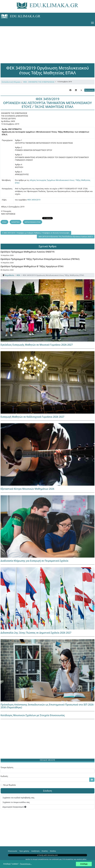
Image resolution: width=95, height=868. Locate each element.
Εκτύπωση (89, 90)
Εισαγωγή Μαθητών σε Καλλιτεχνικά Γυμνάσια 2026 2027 (32, 417)
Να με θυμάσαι (10, 785)
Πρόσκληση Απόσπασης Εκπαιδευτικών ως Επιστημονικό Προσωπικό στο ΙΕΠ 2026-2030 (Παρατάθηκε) (47, 706)
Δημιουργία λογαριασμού (14, 807)
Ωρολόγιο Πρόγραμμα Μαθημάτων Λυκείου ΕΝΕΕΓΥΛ (28, 252)
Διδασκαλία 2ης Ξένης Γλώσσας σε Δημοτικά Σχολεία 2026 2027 (36, 633)
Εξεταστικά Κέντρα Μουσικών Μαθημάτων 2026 (27, 489)
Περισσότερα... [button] (26, 864)
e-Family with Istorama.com (48, 855)
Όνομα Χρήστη (7, 767)
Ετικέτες (45, 851)
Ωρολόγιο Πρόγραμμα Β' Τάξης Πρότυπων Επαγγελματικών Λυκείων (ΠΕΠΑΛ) (40, 259)
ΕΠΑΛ (4, 222)
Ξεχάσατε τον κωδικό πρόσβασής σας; (19, 798)
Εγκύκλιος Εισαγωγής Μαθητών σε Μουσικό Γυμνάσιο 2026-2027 (37, 345)
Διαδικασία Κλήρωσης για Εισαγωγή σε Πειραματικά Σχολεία (34, 561)
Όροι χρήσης (24, 851)
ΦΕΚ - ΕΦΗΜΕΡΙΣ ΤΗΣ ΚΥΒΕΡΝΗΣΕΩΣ (39, 82)
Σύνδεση (47, 791)
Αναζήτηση (35, 851)
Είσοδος (53, 851)
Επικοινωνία (13, 851)
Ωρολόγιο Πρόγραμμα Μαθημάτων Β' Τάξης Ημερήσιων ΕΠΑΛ (32, 266)
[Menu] (92, 23)
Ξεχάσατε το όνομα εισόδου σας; (16, 802)
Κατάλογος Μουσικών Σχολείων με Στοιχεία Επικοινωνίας (33, 715)
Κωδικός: (4, 776)
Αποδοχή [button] (84, 864)
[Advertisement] (48, 42)
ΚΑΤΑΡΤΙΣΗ (16, 222)
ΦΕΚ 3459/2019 (34, 200)
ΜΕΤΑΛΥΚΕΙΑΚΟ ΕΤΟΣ (32, 222)
